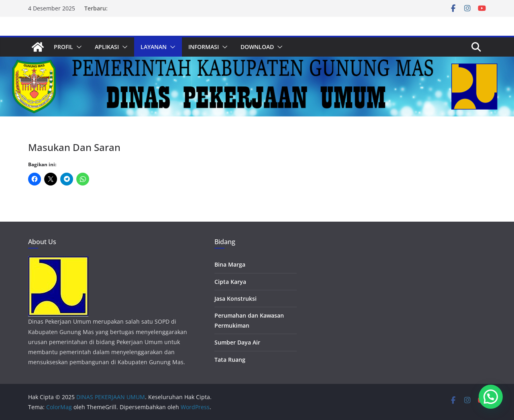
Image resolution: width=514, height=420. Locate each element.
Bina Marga (230, 264)
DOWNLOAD (257, 47)
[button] (78, 47)
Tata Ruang (230, 360)
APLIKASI (107, 47)
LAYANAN (154, 47)
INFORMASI (204, 47)
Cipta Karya (230, 282)
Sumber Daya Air (237, 342)
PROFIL (63, 47)
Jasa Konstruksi (236, 299)
